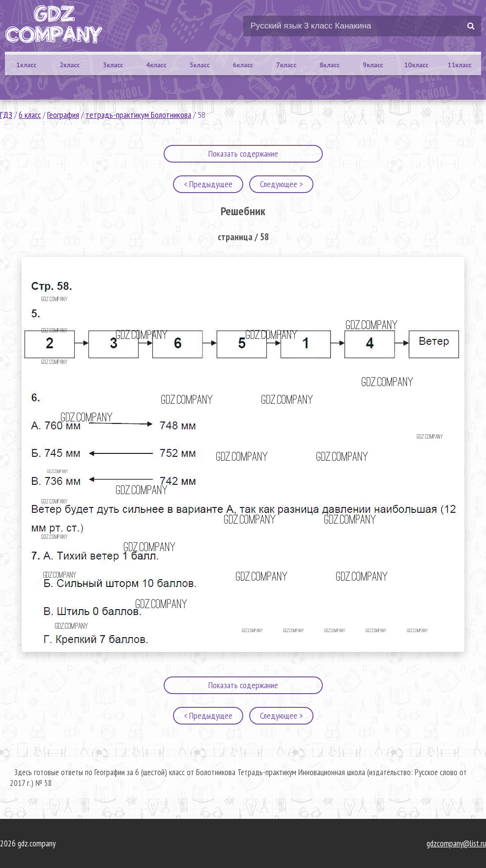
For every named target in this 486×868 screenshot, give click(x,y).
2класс (70, 65)
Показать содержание (243, 154)
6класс (243, 65)
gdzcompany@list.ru (456, 843)
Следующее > (281, 184)
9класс (373, 65)
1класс (26, 65)
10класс (416, 65)
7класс (286, 65)
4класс (156, 65)
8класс (329, 65)
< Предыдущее (208, 184)
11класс (460, 65)
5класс (200, 65)
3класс (113, 65)
